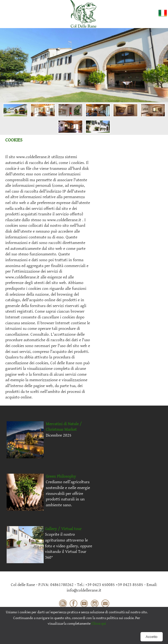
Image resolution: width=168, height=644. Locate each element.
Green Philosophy (61, 476)
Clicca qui (99, 624)
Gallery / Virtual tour (63, 529)
